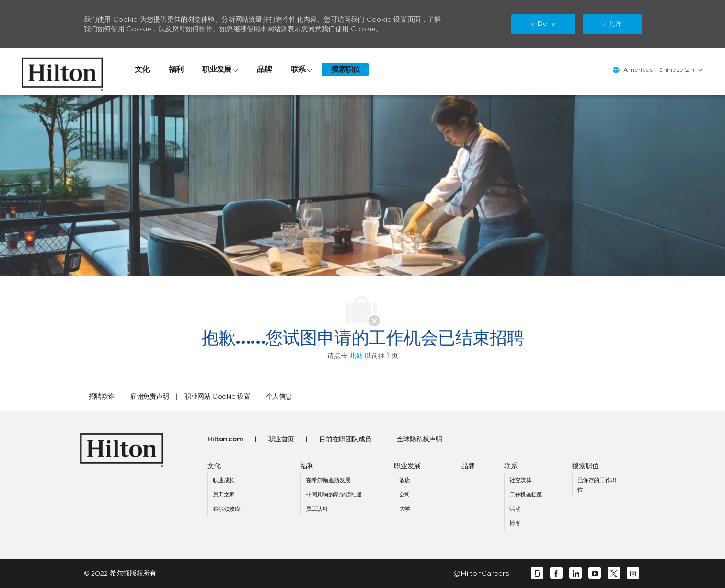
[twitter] (614, 573)
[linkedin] (575, 573)
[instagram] (633, 573)
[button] (657, 70)
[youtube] (595, 573)
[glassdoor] (537, 573)
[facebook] (556, 573)
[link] (63, 72)
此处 (356, 356)
